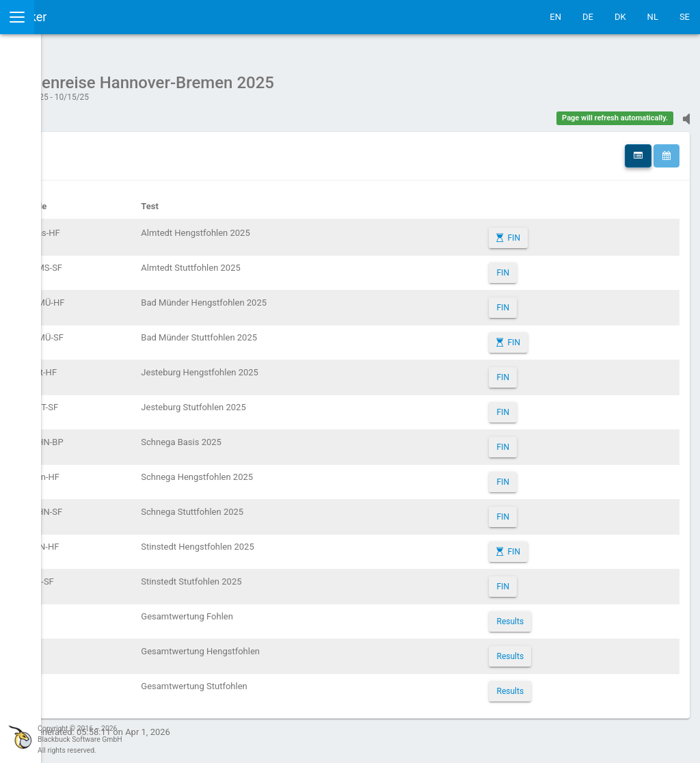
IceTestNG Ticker (76, 17)
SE (685, 17)
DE (588, 17)
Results (562, 615)
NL (653, 17)
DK (620, 17)
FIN (565, 231)
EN (555, 17)
